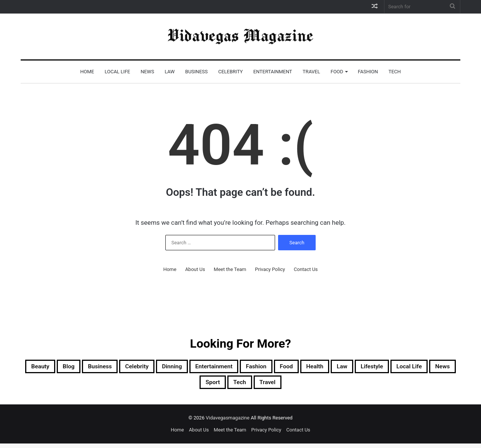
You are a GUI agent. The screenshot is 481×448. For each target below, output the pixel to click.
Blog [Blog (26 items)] (93, 368)
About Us (195, 269)
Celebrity (231, 72)
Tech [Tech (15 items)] (302, 386)
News (147, 72)
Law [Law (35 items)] (427, 368)
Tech (395, 72)
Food (337, 72)
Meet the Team (230, 269)
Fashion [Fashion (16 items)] (323, 368)
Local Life (117, 72)
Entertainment (273, 72)
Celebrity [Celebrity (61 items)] (176, 368)
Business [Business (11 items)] (131, 368)
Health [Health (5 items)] (394, 368)
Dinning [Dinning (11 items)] (219, 368)
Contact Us (306, 269)
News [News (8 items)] (236, 386)
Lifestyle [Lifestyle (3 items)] (149, 386)
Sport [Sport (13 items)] (270, 386)
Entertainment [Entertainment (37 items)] (271, 368)
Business (197, 72)
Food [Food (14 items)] (360, 368)
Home (87, 72)
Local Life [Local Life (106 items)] (195, 386)
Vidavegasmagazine (228, 422)
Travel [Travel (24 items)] (336, 386)
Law (170, 72)
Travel (311, 72)
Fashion (368, 72)
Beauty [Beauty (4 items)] (59, 368)
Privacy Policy (270, 269)
